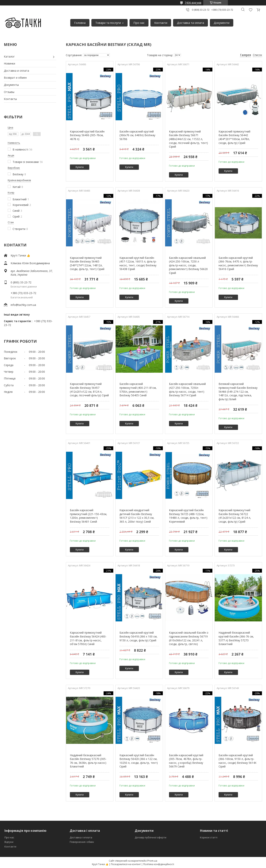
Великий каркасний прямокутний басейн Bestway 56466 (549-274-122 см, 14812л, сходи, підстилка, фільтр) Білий (238, 391)
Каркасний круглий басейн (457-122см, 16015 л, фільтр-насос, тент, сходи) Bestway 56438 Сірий (138, 263)
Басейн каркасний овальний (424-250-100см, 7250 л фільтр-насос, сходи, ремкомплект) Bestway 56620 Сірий (188, 265)
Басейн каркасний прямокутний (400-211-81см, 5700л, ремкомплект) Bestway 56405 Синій (138, 390)
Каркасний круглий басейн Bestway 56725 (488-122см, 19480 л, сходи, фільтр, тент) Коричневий (188, 516)
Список (257, 55)
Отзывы (9, 92)
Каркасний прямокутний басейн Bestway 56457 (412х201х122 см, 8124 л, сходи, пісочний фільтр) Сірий (89, 390)
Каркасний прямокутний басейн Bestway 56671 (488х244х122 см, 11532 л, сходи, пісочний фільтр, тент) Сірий (188, 139)
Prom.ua (152, 861)
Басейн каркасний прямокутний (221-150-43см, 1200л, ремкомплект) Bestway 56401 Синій (88, 516)
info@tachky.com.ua (23, 305)
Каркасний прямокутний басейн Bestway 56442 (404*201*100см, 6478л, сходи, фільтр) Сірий (234, 137)
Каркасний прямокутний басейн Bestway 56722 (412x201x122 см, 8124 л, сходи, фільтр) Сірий (235, 516)
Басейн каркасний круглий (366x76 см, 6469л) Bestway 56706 (137, 135)
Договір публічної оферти (151, 837)
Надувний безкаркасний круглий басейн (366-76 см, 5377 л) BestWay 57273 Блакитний (236, 638)
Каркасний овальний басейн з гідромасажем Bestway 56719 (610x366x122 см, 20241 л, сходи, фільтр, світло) (189, 638)
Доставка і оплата (81, 837)
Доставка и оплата (16, 71)
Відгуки (9, 842)
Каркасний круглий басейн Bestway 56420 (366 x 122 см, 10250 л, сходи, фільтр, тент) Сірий (139, 761)
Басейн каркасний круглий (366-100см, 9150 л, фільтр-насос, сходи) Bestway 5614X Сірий (237, 761)
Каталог (9, 56)
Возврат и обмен (15, 78)
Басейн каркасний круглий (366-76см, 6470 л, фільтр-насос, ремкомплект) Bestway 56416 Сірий (238, 263)
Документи (222, 23)
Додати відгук (251, 10)
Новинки (9, 63)
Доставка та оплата (190, 23)
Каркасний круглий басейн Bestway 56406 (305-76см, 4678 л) (87, 135)
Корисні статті (209, 837)
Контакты (10, 99)
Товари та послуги (108, 23)
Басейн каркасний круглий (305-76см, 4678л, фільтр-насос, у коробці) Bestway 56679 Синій (186, 761)
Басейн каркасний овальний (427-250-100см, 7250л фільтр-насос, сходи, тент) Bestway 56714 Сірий (187, 390)
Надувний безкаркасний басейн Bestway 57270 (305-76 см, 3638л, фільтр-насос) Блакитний (88, 761)
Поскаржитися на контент (126, 864)
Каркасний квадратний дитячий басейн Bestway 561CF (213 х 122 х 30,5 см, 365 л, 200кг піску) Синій (137, 516)
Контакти (161, 23)
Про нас (139, 23)
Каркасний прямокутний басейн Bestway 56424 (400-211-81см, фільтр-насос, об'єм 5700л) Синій (88, 638)
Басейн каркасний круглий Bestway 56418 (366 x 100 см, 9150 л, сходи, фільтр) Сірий (138, 636)
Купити (80, 167)
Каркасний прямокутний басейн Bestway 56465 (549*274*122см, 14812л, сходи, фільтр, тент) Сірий (87, 263)
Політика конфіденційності (159, 864)
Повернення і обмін (82, 842)
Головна (80, 23)
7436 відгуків (193, 3)
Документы (11, 85)
